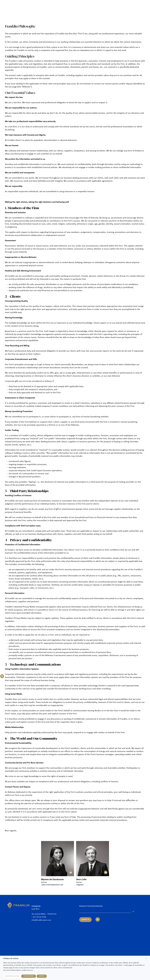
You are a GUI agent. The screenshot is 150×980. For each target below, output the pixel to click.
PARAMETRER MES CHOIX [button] (12, 976)
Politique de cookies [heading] (11, 959)
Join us (133, 5)
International (115, 5)
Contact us (143, 5)
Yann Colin (81, 880)
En (145, 11)
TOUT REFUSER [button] (29, 976)
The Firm (73, 5)
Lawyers (82, 5)
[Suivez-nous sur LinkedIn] (2, 676)
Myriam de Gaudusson (52, 880)
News (125, 5)
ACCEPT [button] (42, 976)
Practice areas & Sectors (98, 5)
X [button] (146, 958)
